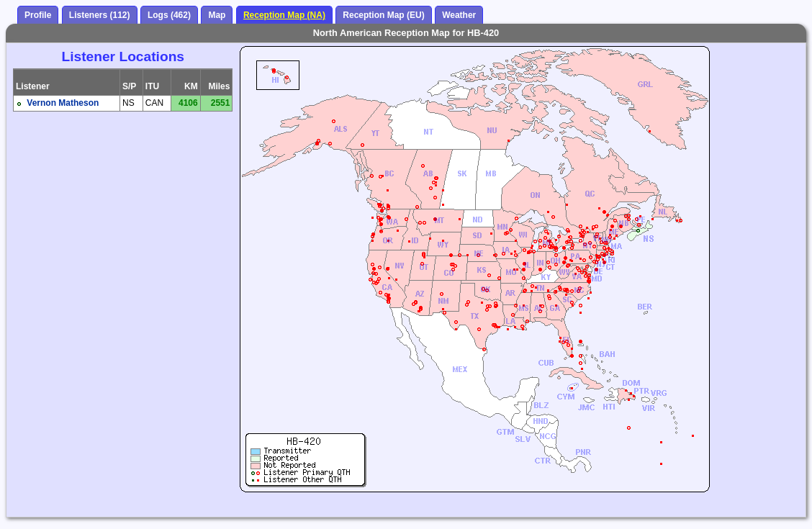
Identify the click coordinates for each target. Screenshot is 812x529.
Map (217, 15)
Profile (38, 15)
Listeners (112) (100, 15)
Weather (459, 15)
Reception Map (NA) (284, 15)
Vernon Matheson (63, 103)
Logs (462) (169, 15)
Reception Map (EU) (383, 15)
